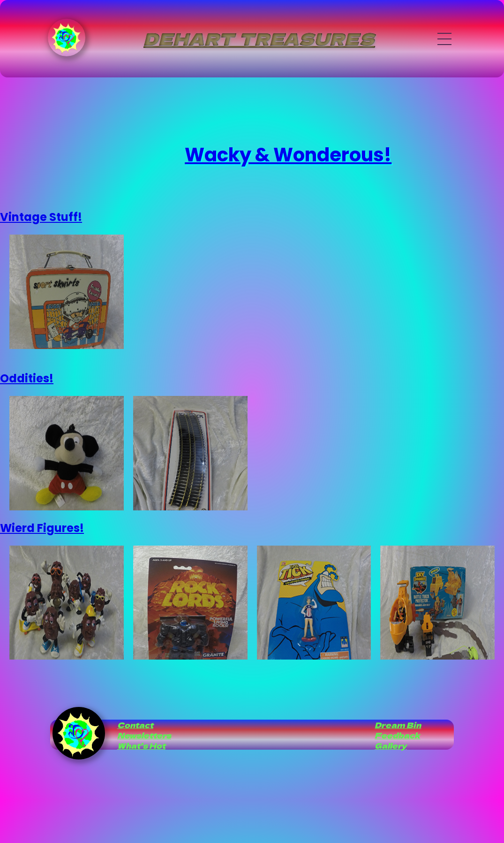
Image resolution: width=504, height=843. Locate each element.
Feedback (397, 735)
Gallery (391, 745)
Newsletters (144, 735)
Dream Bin (398, 725)
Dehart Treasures (259, 38)
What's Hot (141, 745)
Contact (135, 725)
